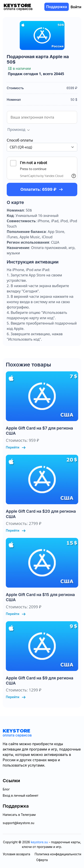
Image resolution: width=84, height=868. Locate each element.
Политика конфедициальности (58, 854)
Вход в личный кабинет (20, 795)
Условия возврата (16, 854)
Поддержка (57, 7)
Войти (76, 7)
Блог (6, 789)
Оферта (42, 860)
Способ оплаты (20, 140)
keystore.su (39, 842)
